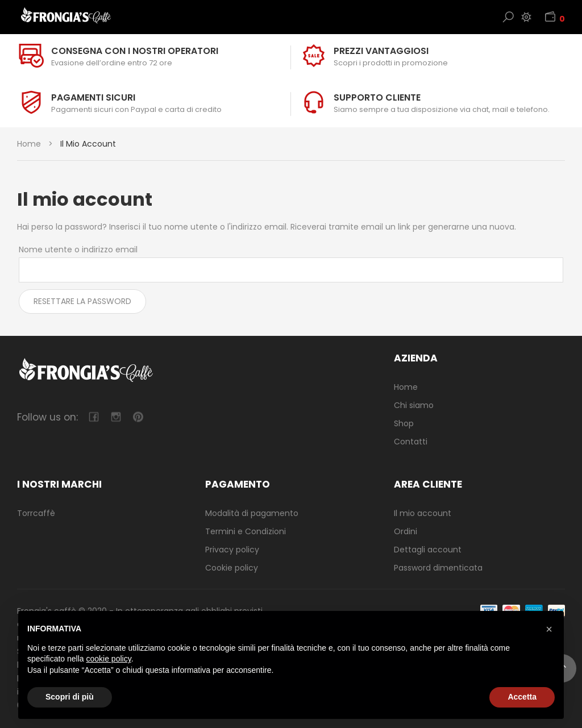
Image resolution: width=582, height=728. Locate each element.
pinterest (138, 417)
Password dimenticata (438, 568)
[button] (549, 629)
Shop (404, 423)
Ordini (406, 531)
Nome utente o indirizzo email (78, 249)
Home (29, 144)
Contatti (411, 442)
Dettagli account (428, 550)
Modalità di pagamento (252, 513)
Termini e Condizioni (246, 531)
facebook (93, 417)
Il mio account (423, 513)
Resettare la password (82, 301)
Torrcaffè (36, 513)
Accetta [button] (522, 697)
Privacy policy (232, 550)
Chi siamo (414, 405)
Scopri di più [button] (70, 697)
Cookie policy (232, 568)
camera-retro (116, 417)
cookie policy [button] (109, 659)
